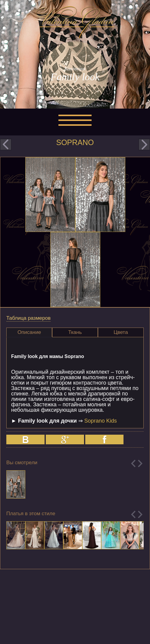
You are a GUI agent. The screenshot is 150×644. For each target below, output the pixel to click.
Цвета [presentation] (121, 332)
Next (140, 463)
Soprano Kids (101, 421)
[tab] (29, 332)
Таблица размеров (28, 318)
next (144, 144)
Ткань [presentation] (75, 332)
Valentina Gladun (75, 22)
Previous (133, 463)
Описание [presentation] (29, 332)
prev (6, 144)
